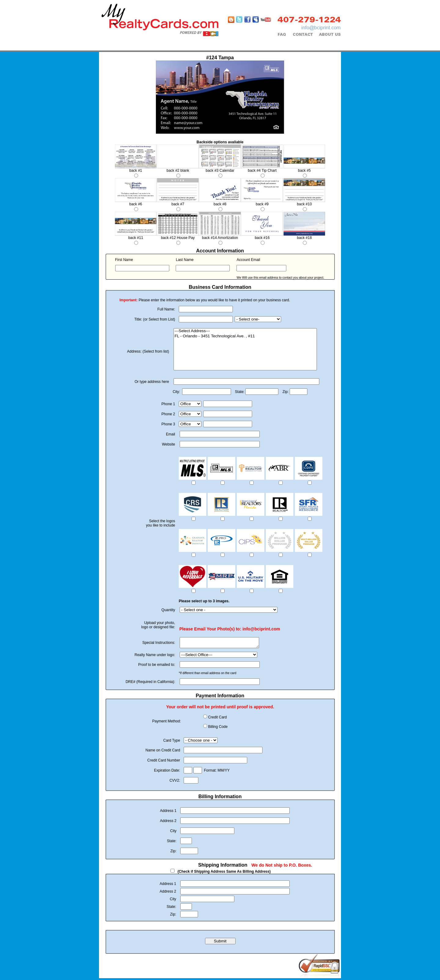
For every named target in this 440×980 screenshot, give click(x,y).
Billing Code (218, 729)
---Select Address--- (245, 331)
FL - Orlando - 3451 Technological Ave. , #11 (245, 336)
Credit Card (217, 719)
